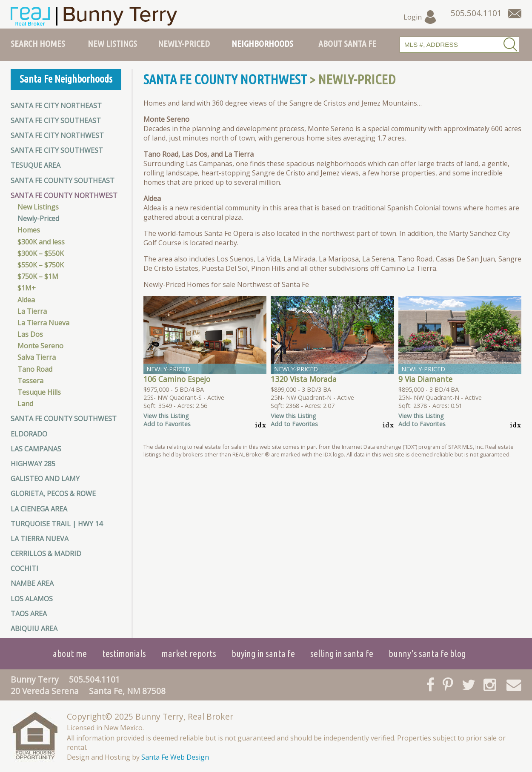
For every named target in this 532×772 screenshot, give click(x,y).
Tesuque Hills (39, 392)
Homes (29, 230)
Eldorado (29, 434)
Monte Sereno (40, 346)
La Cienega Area (39, 509)
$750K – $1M (38, 276)
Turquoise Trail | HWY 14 (57, 524)
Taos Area (29, 614)
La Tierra (32, 311)
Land (25, 404)
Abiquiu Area (34, 629)
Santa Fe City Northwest (57, 135)
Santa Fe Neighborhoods (66, 79)
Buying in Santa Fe (263, 653)
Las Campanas (36, 449)
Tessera (30, 381)
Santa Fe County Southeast (63, 181)
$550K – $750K (41, 265)
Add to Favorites (167, 424)
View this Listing (166, 416)
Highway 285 (33, 464)
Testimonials (124, 653)
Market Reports (189, 653)
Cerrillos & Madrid (46, 554)
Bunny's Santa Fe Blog (427, 653)
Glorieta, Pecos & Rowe (53, 494)
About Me (70, 653)
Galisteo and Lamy (45, 479)
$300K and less (41, 242)
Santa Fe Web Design (175, 757)
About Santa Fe (347, 43)
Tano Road (35, 369)
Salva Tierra (37, 357)
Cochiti (24, 568)
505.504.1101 (94, 679)
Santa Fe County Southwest (64, 419)
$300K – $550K (41, 253)
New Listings (112, 43)
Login (420, 17)
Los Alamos (32, 599)
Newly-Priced (184, 43)
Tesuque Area (36, 165)
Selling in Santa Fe (342, 653)
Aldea (26, 300)
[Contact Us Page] (515, 14)
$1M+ (27, 288)
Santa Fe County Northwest (64, 195)
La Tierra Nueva (43, 323)
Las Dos (30, 334)
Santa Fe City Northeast (56, 106)
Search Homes (38, 43)
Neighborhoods (262, 43)
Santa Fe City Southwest (57, 150)
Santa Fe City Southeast (56, 121)
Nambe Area (32, 583)
